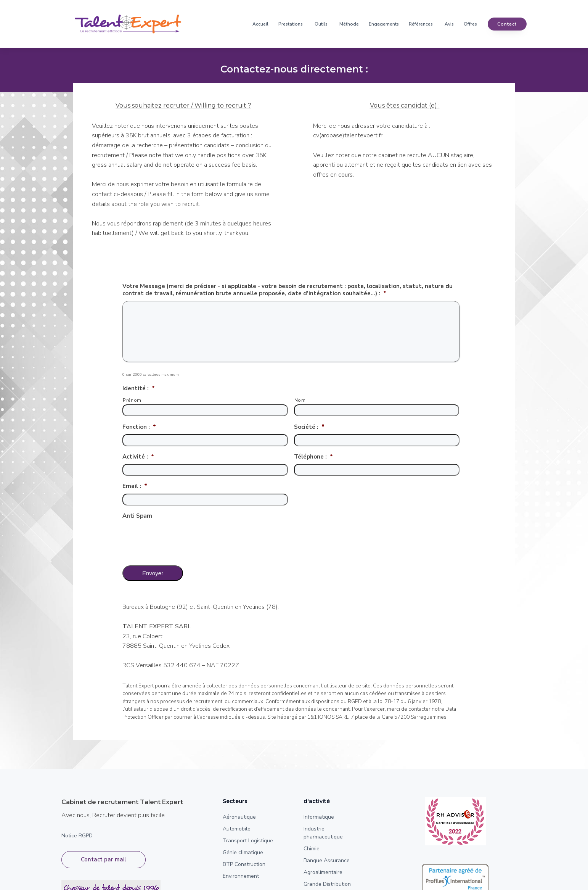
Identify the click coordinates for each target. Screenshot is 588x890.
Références (421, 24)
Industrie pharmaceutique (323, 833)
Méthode (349, 24)
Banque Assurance (327, 860)
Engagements (384, 24)
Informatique (319, 817)
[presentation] (180, 538)
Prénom (132, 400)
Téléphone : (313, 457)
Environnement (241, 876)
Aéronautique (239, 817)
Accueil (260, 24)
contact (507, 24)
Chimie (312, 849)
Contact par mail (104, 859)
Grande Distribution (327, 884)
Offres (470, 24)
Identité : (139, 389)
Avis (449, 24)
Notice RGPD (77, 836)
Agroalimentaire (323, 872)
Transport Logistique (248, 841)
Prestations (291, 24)
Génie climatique (243, 852)
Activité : (138, 457)
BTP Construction (244, 864)
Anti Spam (137, 516)
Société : (309, 427)
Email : (135, 486)
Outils (321, 24)
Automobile (237, 829)
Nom (300, 400)
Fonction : (139, 427)
